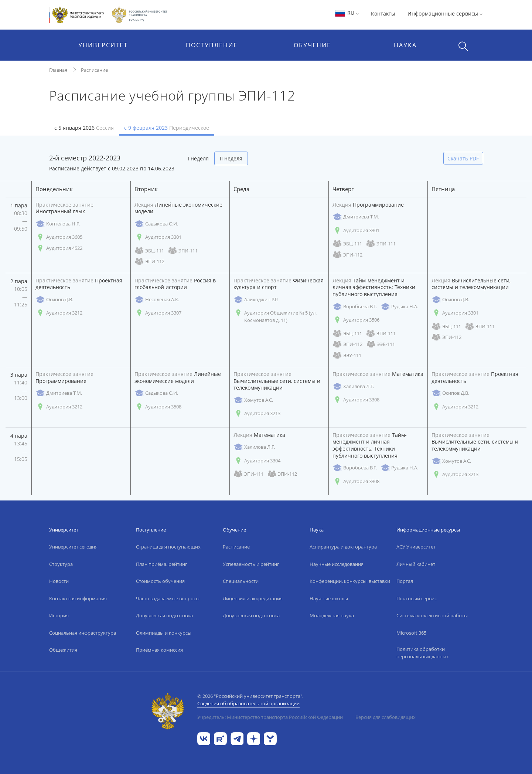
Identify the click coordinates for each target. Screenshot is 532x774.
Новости (59, 581)
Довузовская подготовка (164, 615)
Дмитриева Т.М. (356, 217)
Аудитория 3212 (59, 313)
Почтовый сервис (417, 598)
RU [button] (347, 13)
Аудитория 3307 (158, 313)
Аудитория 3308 (356, 400)
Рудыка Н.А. (399, 307)
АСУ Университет (416, 547)
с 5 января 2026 (84, 128)
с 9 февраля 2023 (167, 128)
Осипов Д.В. (54, 300)
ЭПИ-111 (183, 251)
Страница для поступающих (168, 547)
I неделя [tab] (198, 158)
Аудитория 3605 (59, 237)
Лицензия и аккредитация (253, 598)
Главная (58, 70)
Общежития (63, 650)
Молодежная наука (332, 615)
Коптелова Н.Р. (58, 224)
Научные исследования (337, 564)
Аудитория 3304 (257, 461)
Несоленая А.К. (157, 300)
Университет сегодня (73, 547)
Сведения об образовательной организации (248, 703)
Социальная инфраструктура (83, 633)
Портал (405, 581)
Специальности (241, 581)
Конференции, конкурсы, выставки (350, 581)
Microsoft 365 (411, 633)
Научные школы (329, 598)
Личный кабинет (416, 564)
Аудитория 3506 (356, 320)
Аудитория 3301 (158, 237)
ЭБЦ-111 (149, 251)
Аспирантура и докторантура (343, 547)
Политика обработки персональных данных (423, 653)
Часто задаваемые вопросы (168, 598)
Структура (61, 564)
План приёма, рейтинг (162, 564)
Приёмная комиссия (159, 650)
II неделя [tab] (231, 158)
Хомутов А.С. (253, 400)
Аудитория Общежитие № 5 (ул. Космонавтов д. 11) (275, 316)
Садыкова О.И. (156, 224)
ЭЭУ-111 (347, 355)
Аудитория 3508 (158, 407)
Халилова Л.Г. (353, 386)
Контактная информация (78, 598)
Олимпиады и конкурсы (164, 633)
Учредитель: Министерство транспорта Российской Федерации (270, 717)
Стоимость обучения (160, 581)
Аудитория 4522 (59, 248)
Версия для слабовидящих (386, 717)
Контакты (383, 13)
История (59, 615)
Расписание (94, 70)
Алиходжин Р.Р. (256, 300)
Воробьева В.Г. (355, 307)
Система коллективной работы (432, 615)
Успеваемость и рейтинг (251, 564)
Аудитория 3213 (257, 413)
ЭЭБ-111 (381, 344)
